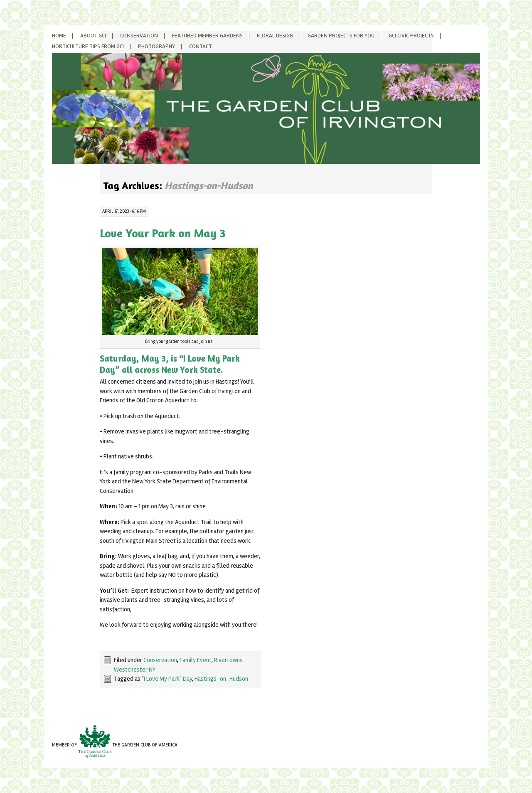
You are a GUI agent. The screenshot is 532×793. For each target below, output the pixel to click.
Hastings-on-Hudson (221, 679)
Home (59, 36)
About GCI (93, 36)
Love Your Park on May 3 (163, 233)
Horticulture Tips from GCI (88, 47)
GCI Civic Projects (411, 36)
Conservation (139, 36)
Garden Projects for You (341, 36)
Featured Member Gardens (207, 36)
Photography (156, 47)
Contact (201, 47)
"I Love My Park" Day (167, 679)
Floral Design (275, 36)
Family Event (196, 660)
